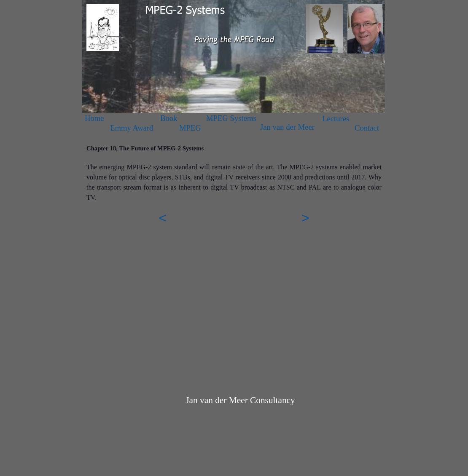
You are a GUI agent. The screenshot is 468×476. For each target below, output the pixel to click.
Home (94, 118)
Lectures (336, 119)
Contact (367, 128)
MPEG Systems (231, 118)
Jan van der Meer (287, 127)
